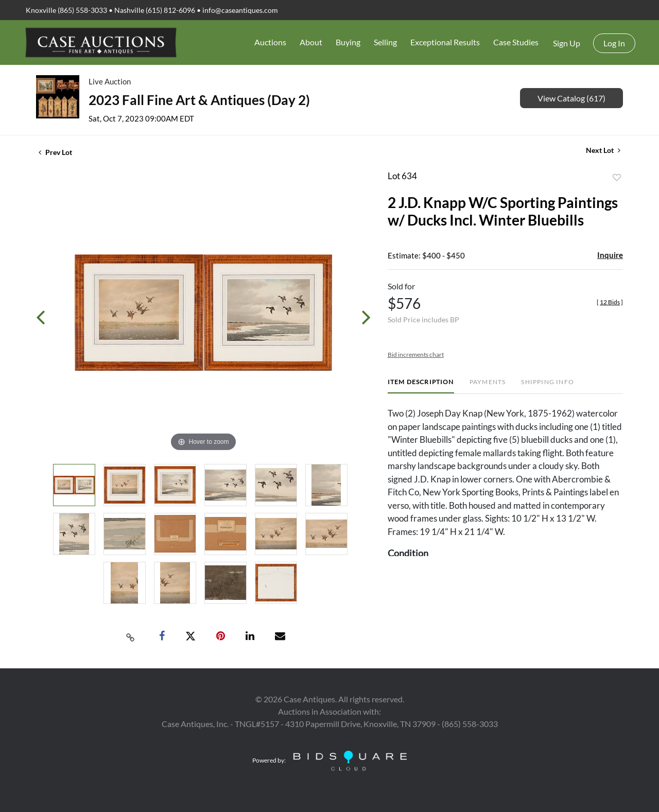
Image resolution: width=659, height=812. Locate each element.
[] (610, 302)
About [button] (311, 42)
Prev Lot (55, 152)
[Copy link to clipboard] (131, 636)
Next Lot (603, 150)
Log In (614, 43)
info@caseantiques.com (240, 10)
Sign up (567, 43)
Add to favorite (617, 178)
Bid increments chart (416, 355)
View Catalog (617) (571, 98)
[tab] (421, 386)
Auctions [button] (270, 42)
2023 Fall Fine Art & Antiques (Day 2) (199, 100)
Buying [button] (348, 42)
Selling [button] (385, 42)
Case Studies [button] (516, 42)
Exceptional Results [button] (445, 42)
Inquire (610, 255)
